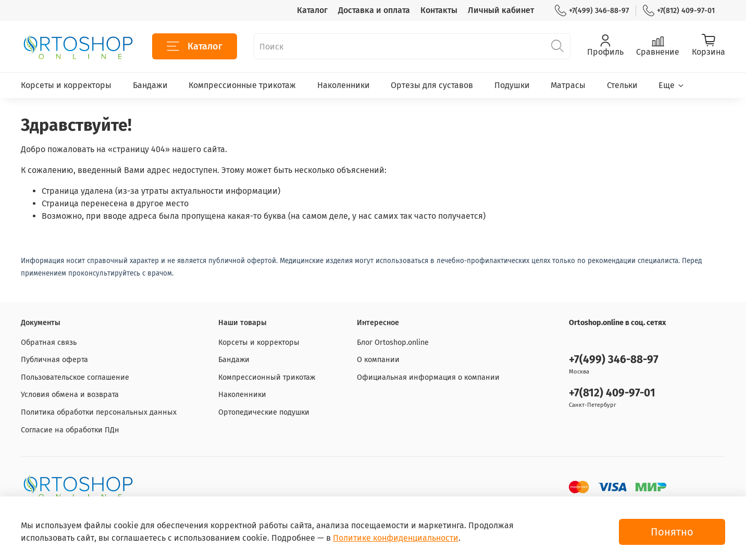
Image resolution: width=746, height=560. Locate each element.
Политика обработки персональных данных (99, 412)
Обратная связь (49, 343)
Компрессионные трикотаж (242, 85)
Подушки (512, 85)
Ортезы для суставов (432, 85)
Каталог (312, 10)
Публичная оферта (54, 360)
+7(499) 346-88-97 (592, 11)
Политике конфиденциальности (396, 538)
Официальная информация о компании (428, 377)
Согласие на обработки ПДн (70, 430)
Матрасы (568, 85)
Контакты (439, 10)
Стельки (622, 85)
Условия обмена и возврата (70, 395)
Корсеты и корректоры (66, 85)
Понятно (672, 532)
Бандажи (150, 85)
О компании (378, 360)
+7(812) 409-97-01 (679, 11)
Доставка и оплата (374, 10)
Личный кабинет (501, 10)
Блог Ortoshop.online (393, 343)
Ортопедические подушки (264, 412)
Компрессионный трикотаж (267, 377)
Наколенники (344, 85)
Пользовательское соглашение (75, 377)
